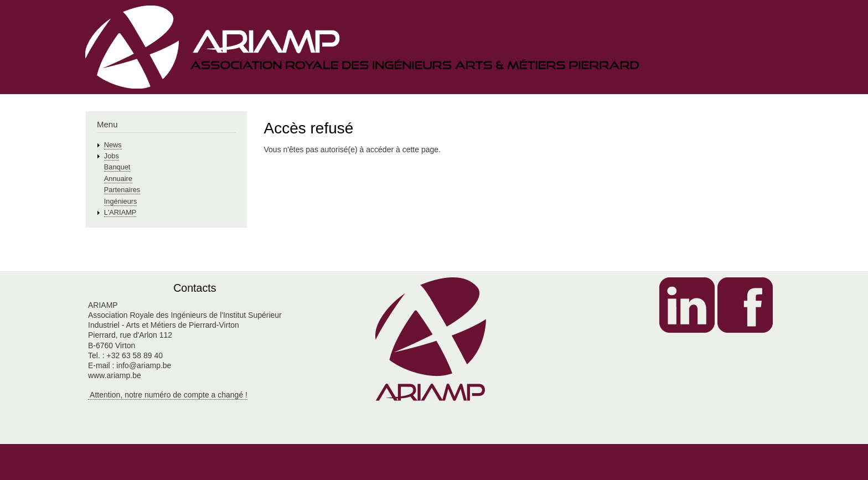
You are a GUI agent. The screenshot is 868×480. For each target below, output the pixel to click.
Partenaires (122, 190)
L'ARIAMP (120, 212)
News (113, 145)
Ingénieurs (121, 201)
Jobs (112, 156)
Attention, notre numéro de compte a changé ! (168, 395)
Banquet (117, 167)
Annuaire (118, 179)
